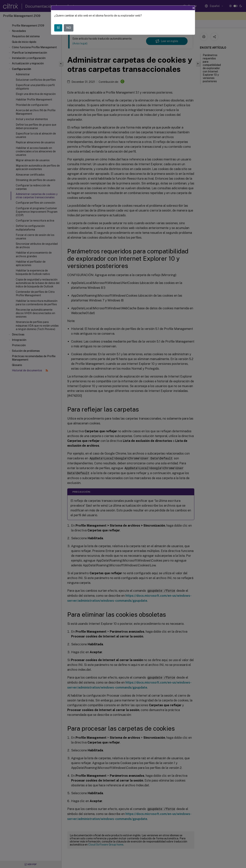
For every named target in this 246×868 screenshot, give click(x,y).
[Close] (194, 8)
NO (69, 28)
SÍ (58, 28)
